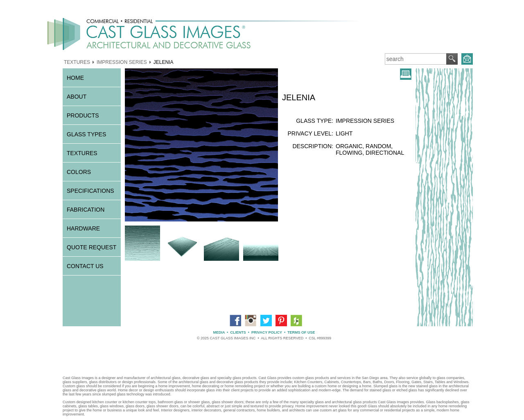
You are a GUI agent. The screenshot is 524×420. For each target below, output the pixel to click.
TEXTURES (77, 62)
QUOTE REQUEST (91, 247)
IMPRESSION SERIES (122, 62)
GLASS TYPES (86, 134)
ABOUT (77, 97)
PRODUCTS (83, 115)
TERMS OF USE (301, 332)
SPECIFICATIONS (90, 191)
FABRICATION (86, 210)
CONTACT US (85, 266)
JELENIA (164, 62)
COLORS (79, 172)
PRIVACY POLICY (267, 332)
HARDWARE (83, 228)
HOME (75, 78)
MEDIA (219, 332)
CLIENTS (238, 332)
